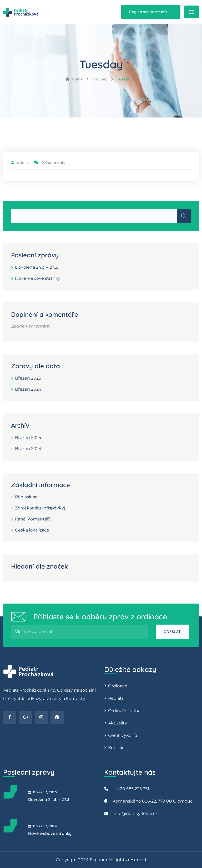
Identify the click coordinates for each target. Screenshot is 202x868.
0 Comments (50, 162)
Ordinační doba (124, 711)
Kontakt (117, 748)
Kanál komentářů (33, 519)
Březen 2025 (28, 378)
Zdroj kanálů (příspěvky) (40, 508)
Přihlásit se (26, 497)
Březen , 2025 (42, 792)
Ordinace (118, 686)
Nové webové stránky (38, 278)
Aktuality (118, 723)
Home (74, 79)
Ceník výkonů (123, 735)
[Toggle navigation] (192, 12)
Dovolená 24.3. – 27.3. (36, 267)
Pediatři (116, 698)
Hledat (184, 216)
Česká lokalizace (32, 530)
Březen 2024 (28, 389)
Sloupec (100, 79)
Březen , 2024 (42, 826)
